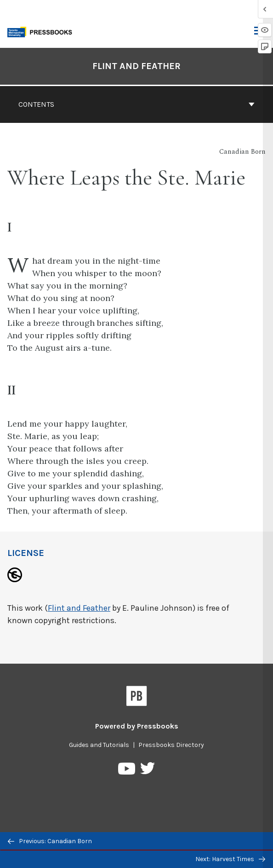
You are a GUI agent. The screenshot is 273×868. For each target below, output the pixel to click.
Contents (136, 104)
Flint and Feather (79, 608)
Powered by (137, 726)
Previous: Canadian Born (50, 841)
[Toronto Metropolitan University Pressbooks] (42, 31)
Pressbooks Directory (171, 745)
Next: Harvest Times (230, 859)
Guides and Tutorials (99, 745)
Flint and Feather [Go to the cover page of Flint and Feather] (136, 66)
